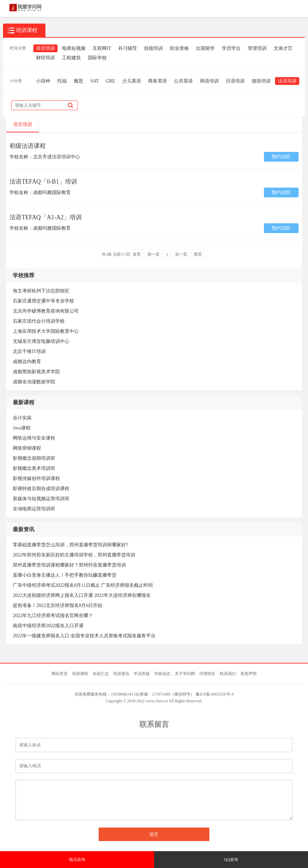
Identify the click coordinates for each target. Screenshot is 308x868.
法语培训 (287, 81)
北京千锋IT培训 (29, 351)
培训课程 (80, 674)
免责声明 (248, 674)
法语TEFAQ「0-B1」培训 (43, 182)
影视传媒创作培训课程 (36, 478)
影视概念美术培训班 (34, 468)
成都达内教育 (27, 362)
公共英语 (183, 81)
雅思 (78, 81)
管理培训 (257, 48)
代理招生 (207, 674)
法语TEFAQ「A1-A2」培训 (46, 217)
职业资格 (179, 48)
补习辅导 (128, 48)
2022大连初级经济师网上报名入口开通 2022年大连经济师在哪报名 (82, 595)
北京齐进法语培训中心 (57, 157)
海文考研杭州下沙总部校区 (41, 291)
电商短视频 (74, 48)
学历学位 (231, 48)
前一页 (153, 254)
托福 (62, 81)
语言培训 (45, 48)
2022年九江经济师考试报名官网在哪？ (53, 616)
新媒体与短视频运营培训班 (41, 499)
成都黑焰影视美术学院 (36, 372)
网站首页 (60, 674)
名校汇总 (101, 674)
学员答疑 (142, 674)
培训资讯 (121, 674)
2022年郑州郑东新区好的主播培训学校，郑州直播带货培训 (74, 555)
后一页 (181, 254)
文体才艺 (283, 48)
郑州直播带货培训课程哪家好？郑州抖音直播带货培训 (69, 565)
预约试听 (281, 157)
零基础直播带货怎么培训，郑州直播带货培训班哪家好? (70, 545)
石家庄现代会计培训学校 (39, 321)
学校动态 (162, 674)
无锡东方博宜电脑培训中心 (41, 341)
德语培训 (261, 81)
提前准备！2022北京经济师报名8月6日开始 (58, 605)
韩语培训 (209, 81)
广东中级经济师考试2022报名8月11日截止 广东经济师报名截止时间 (83, 585)
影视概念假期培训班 (34, 458)
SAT (94, 81)
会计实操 (22, 418)
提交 (154, 834)
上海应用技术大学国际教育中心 (46, 331)
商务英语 (158, 81)
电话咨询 (77, 860)
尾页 (198, 254)
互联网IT (102, 48)
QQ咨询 (231, 860)
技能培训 (153, 48)
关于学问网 (185, 674)
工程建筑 (71, 58)
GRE (110, 81)
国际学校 (97, 58)
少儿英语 (132, 81)
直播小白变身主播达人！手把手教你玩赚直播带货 (65, 575)
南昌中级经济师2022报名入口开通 (48, 626)
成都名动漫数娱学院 (34, 382)
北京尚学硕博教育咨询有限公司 (46, 311)
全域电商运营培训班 (34, 509)
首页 (137, 254)
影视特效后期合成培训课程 (41, 489)
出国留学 (205, 48)
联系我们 (228, 674)
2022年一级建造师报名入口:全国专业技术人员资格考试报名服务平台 (84, 636)
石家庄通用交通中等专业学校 (43, 301)
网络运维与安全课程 (34, 438)
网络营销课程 (27, 448)
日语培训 (235, 81)
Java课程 (22, 428)
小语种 (43, 81)
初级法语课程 (28, 146)
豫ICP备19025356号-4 (215, 694)
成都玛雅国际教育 (52, 192)
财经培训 (45, 58)
